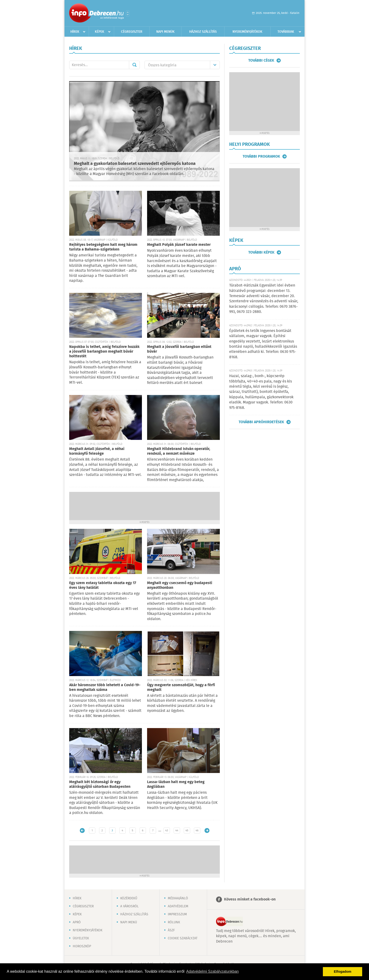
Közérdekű (129, 898)
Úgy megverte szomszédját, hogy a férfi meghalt (181, 687)
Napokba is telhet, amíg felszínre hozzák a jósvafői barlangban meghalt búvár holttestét (104, 352)
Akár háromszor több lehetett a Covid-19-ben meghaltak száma (105, 687)
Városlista (128, 13)
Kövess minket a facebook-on (250, 899)
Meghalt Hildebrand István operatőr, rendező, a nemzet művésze (179, 451)
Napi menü (129, 922)
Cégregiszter (132, 32)
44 (177, 831)
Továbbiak (286, 32)
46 (197, 831)
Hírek (75, 32)
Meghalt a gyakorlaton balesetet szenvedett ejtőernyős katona (135, 164)
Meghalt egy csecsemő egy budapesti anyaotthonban (180, 585)
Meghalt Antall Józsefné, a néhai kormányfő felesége (97, 451)
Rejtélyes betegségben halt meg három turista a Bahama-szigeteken (103, 247)
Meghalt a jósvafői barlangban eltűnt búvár (179, 349)
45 (187, 831)
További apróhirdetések (261, 422)
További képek (261, 252)
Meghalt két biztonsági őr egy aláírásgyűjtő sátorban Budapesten (100, 784)
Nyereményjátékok (247, 32)
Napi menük (165, 32)
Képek (100, 32)
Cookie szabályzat (183, 938)
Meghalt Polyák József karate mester (179, 245)
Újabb (82, 831)
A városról (129, 906)
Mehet (134, 65)
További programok (261, 156)
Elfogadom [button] (343, 972)
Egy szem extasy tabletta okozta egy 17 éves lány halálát (103, 585)
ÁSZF (171, 930)
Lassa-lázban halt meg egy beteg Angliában (176, 784)
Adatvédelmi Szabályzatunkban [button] (212, 971)
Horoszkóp (82, 946)
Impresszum (177, 914)
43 (167, 831)
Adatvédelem (178, 906)
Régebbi (207, 831)
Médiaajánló (178, 898)
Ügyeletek (81, 938)
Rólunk (174, 922)
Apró (77, 922)
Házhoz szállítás (203, 32)
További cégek (261, 60)
